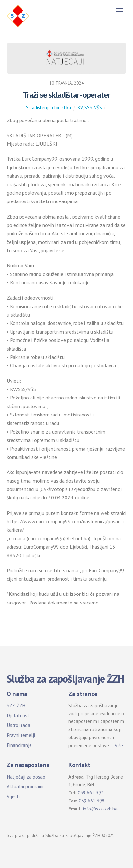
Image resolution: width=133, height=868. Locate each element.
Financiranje (19, 745)
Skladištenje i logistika (49, 107)
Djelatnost (18, 716)
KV (80, 107)
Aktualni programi (25, 787)
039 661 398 (92, 801)
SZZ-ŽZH (16, 706)
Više (119, 745)
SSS (88, 107)
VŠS (98, 107)
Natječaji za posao (26, 777)
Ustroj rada (18, 725)
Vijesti (13, 796)
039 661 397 (91, 793)
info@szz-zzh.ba (100, 809)
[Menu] (120, 9)
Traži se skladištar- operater (66, 95)
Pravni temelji (21, 735)
